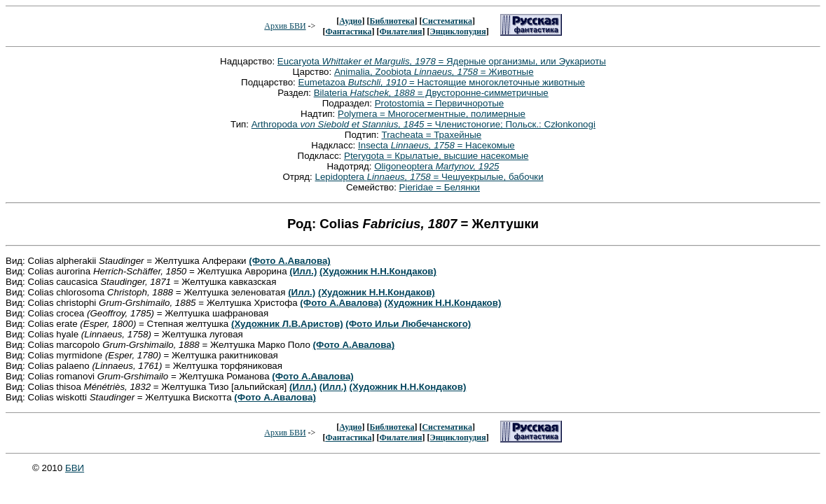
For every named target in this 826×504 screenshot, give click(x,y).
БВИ (75, 468)
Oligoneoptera (436, 166)
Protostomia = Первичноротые (440, 103)
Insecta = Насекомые (436, 145)
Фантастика (348, 31)
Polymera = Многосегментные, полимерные (432, 114)
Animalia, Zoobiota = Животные (434, 72)
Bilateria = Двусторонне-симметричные (431, 93)
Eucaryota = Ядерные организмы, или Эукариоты (442, 61)
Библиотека (392, 21)
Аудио (350, 21)
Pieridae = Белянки (440, 187)
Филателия (401, 31)
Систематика (447, 21)
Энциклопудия (458, 31)
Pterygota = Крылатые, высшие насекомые (436, 156)
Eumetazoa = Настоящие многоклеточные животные (442, 82)
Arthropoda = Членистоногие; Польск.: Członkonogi (424, 124)
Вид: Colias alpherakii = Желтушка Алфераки (127, 261)
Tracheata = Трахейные (432, 135)
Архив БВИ (285, 26)
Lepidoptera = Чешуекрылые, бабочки (429, 177)
